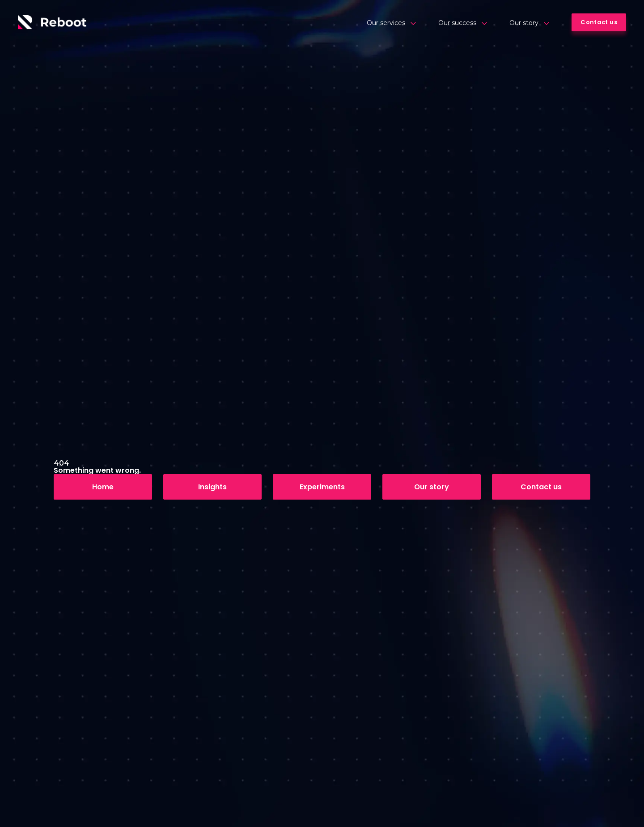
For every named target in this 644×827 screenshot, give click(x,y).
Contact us (541, 487)
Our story (529, 23)
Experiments (322, 487)
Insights (212, 487)
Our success (463, 23)
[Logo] (52, 22)
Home (103, 487)
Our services (391, 23)
